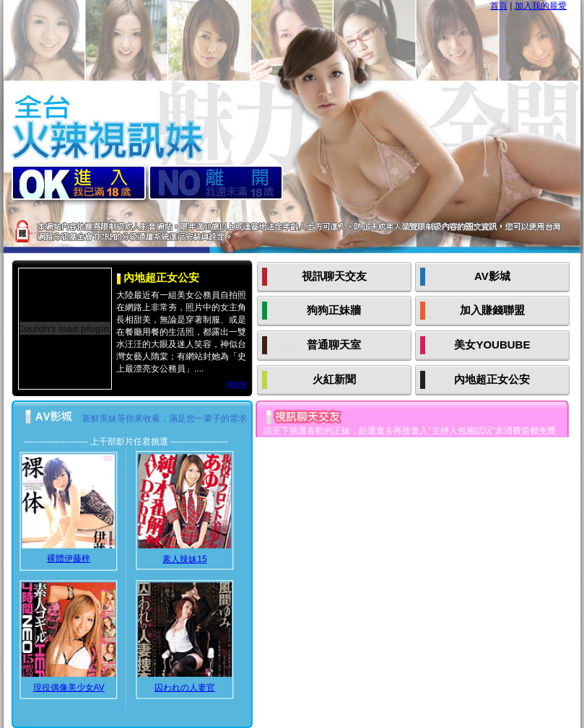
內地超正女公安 (492, 379)
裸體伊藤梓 (69, 558)
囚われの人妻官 (185, 688)
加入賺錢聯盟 (492, 310)
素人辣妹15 (184, 559)
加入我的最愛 (541, 6)
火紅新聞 (334, 379)
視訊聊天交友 (334, 276)
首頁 (499, 6)
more (236, 384)
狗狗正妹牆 (334, 310)
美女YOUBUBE (492, 345)
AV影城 (492, 276)
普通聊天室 (334, 345)
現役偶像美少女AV (69, 688)
